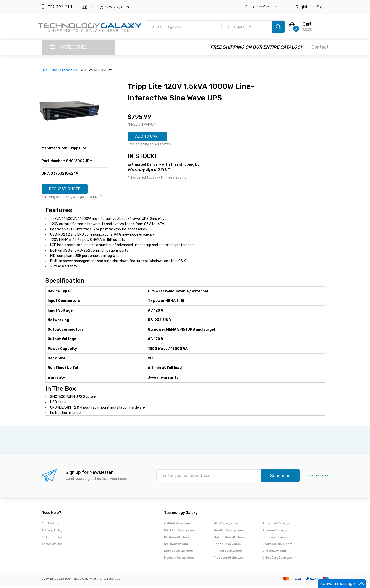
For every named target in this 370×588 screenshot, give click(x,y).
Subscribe (280, 478)
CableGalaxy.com (177, 526)
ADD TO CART (151, 138)
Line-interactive (64, 70)
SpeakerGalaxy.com (277, 539)
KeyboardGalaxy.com (180, 539)
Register (303, 7)
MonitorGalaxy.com (228, 533)
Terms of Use (52, 546)
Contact (320, 47)
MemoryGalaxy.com (179, 560)
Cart (307, 24)
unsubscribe (318, 478)
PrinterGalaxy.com (227, 553)
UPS (45, 70)
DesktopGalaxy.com (179, 533)
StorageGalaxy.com (277, 546)
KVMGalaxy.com (176, 546)
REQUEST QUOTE (69, 190)
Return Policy (52, 539)
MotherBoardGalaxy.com (232, 539)
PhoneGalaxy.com (227, 546)
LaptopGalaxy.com (178, 553)
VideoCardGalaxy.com (279, 560)
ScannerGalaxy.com (277, 533)
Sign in (323, 7)
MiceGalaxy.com (225, 526)
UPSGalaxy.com (274, 553)
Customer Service (261, 7)
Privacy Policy (52, 533)
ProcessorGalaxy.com (230, 560)
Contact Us (51, 526)
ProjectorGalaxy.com (278, 526)
